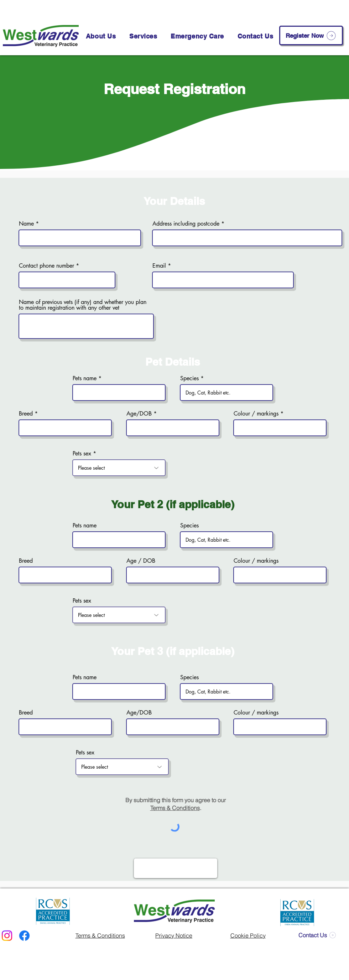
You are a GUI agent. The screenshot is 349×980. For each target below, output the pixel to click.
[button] (143, 36)
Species (189, 378)
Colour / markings (256, 414)
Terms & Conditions (175, 808)
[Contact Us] (317, 935)
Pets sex (82, 454)
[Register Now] (311, 35)
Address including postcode (186, 224)
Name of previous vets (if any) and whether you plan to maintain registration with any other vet (83, 305)
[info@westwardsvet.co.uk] (294, 9)
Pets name (85, 378)
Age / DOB (141, 561)
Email (159, 266)
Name (26, 224)
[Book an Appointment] (144, 9)
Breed (26, 414)
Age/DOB (139, 414)
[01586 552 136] (213, 9)
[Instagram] (7, 936)
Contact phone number (46, 266)
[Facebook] (24, 936)
